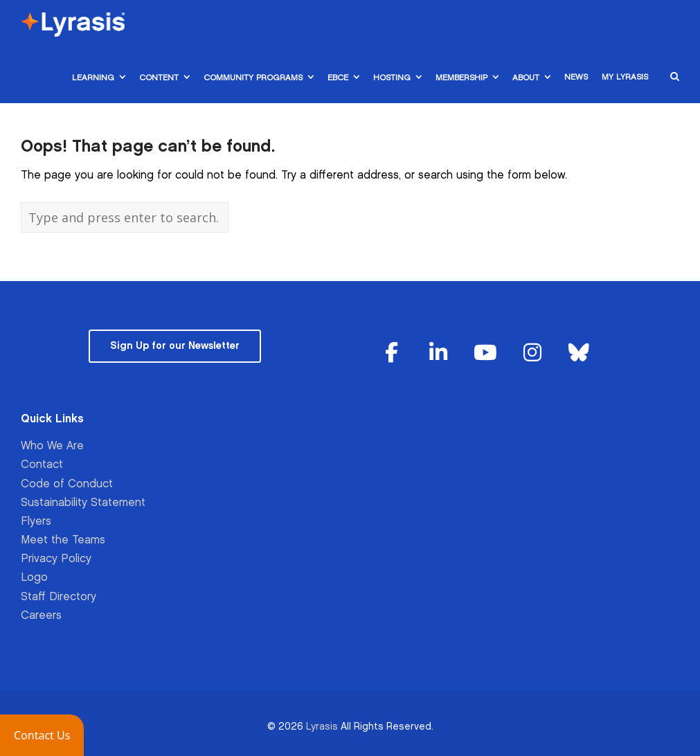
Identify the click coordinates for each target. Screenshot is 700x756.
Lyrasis (322, 727)
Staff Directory (59, 597)
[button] (42, 735)
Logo (34, 578)
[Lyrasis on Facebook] (392, 353)
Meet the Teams (63, 540)
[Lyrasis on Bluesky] (579, 353)
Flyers (36, 522)
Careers (41, 616)
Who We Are (52, 446)
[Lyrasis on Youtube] (485, 353)
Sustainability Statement (83, 503)
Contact (42, 465)
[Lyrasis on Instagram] (532, 353)
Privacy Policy (56, 559)
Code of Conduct (67, 484)
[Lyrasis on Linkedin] (438, 353)
